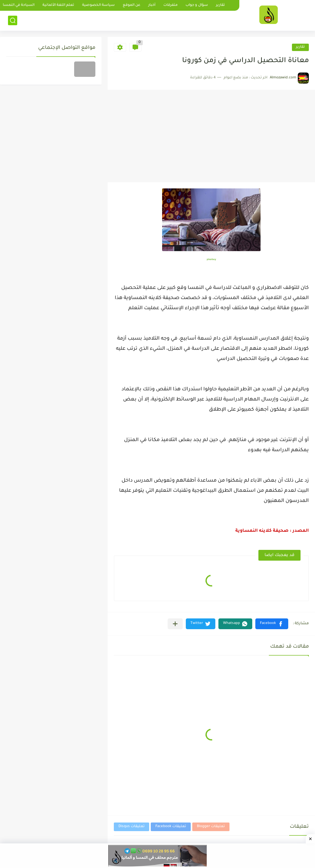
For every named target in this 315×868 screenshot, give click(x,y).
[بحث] (13, 20)
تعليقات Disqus (132, 827)
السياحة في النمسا (19, 5)
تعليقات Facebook (171, 827)
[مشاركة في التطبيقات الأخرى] (175, 624)
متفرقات (170, 5)
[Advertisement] (211, 136)
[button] (272, 624)
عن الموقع (132, 5)
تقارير (220, 5)
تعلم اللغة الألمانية (58, 5)
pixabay (211, 260)
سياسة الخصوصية (98, 5)
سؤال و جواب (197, 5)
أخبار (152, 5)
